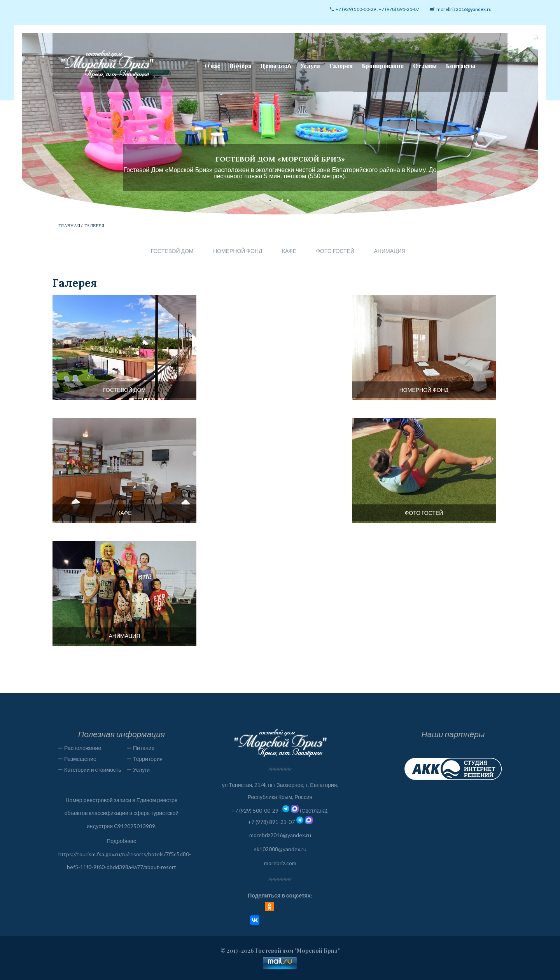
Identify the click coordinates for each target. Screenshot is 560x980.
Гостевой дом (172, 251)
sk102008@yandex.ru (280, 849)
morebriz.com (280, 863)
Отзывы (425, 66)
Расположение (83, 748)
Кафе (289, 251)
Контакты (461, 66)
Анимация (390, 251)
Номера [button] (240, 66)
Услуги (310, 66)
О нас (212, 66)
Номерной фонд (238, 251)
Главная (69, 226)
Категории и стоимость (93, 770)
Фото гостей (335, 251)
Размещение (80, 759)
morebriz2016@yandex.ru (280, 835)
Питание (144, 748)
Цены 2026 (276, 66)
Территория (148, 759)
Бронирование (383, 66)
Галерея (341, 66)
